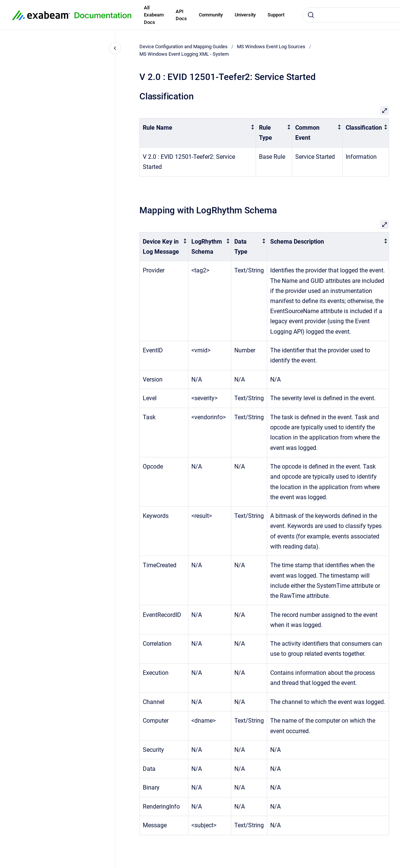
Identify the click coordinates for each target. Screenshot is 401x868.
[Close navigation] (115, 48)
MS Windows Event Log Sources (271, 47)
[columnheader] (198, 133)
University (245, 15)
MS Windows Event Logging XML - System (184, 54)
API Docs (181, 15)
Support (276, 15)
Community (211, 15)
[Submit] (311, 15)
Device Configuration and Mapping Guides (183, 47)
